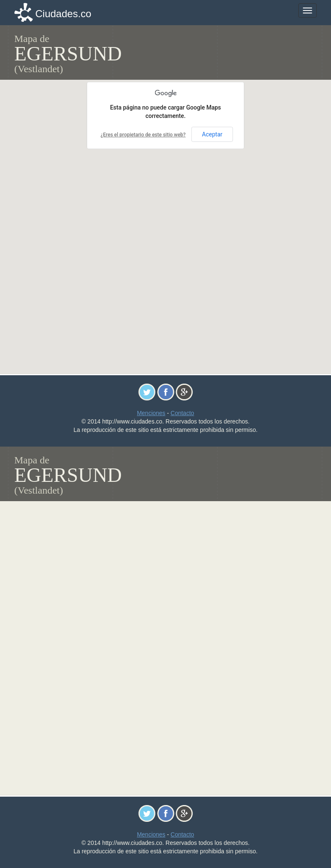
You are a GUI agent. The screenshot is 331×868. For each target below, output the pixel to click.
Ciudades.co (63, 14)
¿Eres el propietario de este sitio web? (143, 135)
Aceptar (212, 134)
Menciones (151, 413)
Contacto (182, 413)
